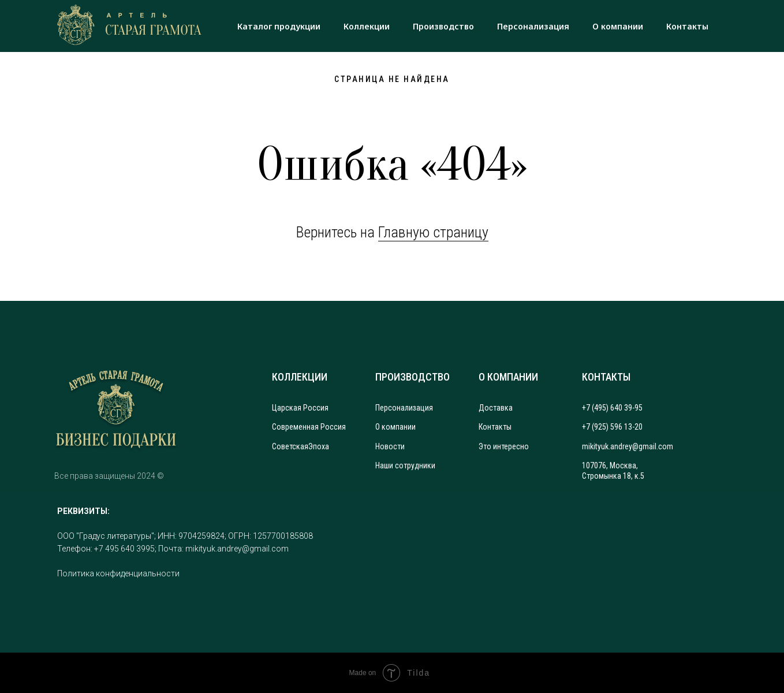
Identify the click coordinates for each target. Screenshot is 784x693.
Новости (390, 446)
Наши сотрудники (405, 465)
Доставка (496, 408)
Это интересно (504, 446)
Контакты (687, 26)
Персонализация (533, 26)
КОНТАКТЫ (606, 377)
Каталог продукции (279, 26)
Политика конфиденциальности (118, 573)
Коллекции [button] (367, 26)
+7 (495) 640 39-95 (612, 408)
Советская (290, 446)
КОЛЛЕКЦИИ (300, 377)
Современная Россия (309, 427)
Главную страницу (433, 232)
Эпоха (319, 446)
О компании (618, 26)
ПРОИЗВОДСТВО (412, 377)
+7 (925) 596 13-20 (612, 427)
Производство (443, 26)
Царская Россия (300, 408)
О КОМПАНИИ (508, 377)
